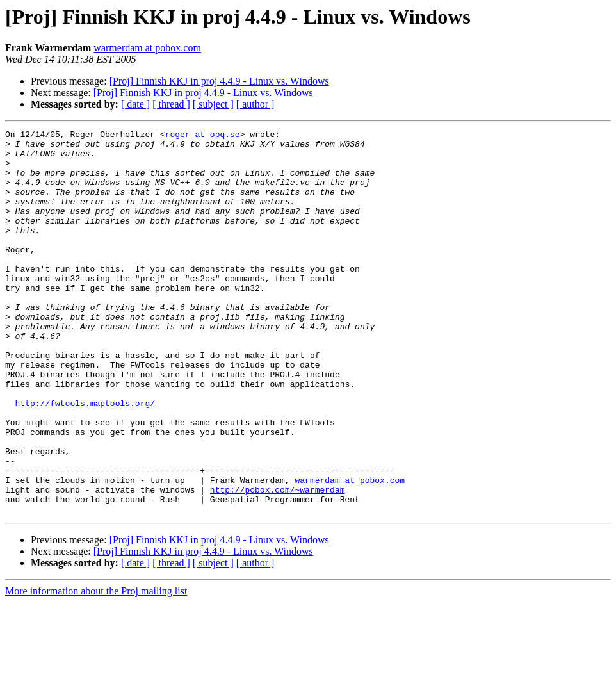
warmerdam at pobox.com (147, 48)
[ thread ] (171, 104)
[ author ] (255, 104)
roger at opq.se (203, 136)
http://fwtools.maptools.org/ (85, 459)
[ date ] (135, 104)
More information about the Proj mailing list (96, 668)
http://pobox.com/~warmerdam (278, 562)
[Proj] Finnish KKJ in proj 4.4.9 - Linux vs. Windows (219, 81)
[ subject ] (213, 104)
